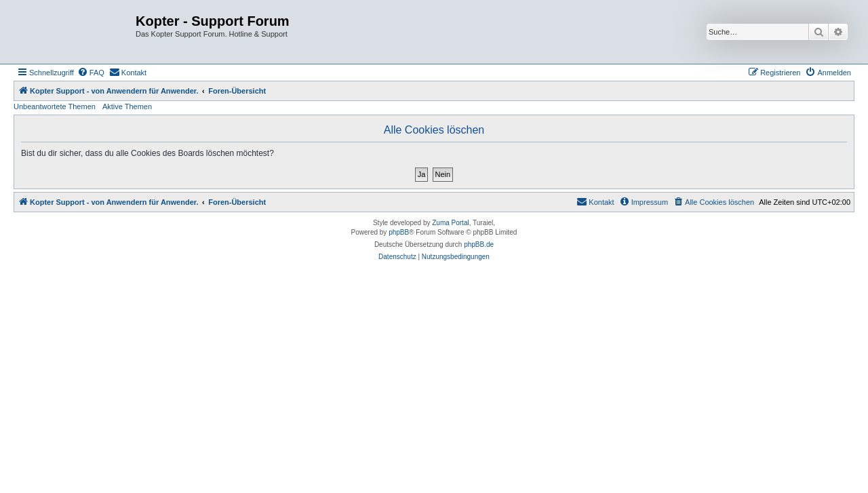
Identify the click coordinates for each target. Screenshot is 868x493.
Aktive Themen (127, 106)
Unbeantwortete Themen (55, 106)
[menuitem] (91, 73)
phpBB (399, 232)
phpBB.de (479, 244)
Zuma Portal (450, 223)
